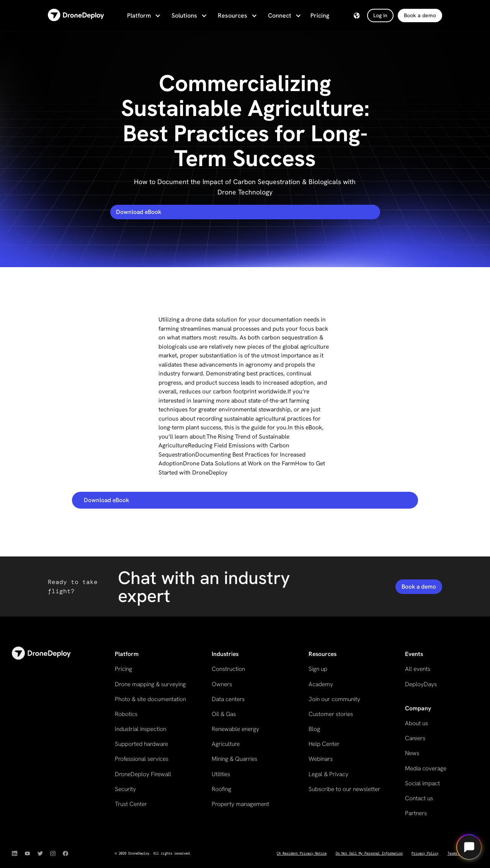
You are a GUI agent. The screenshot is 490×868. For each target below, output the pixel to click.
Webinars (321, 759)
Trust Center (131, 804)
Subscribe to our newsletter (344, 789)
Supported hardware (141, 744)
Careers (415, 738)
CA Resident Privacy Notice (302, 853)
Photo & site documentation (150, 699)
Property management (240, 804)
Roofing (221, 789)
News (412, 753)
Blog (314, 729)
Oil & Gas (224, 714)
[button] (143, 16)
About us (416, 723)
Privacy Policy (425, 853)
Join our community (334, 699)
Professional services (142, 759)
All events (418, 669)
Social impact (422, 783)
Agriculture (226, 744)
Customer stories (331, 714)
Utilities (221, 774)
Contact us (419, 798)
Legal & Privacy (328, 774)
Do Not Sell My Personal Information (369, 853)
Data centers (228, 699)
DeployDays (421, 684)
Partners (416, 813)
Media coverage (426, 768)
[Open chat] (469, 847)
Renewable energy (235, 729)
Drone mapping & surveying (150, 684)
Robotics (126, 714)
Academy (321, 684)
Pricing (320, 15)
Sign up (318, 669)
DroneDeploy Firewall (143, 774)
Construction (228, 669)
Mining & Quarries (234, 759)
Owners (222, 684)
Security (125, 789)
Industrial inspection (140, 729)
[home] (76, 15)
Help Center (324, 744)
